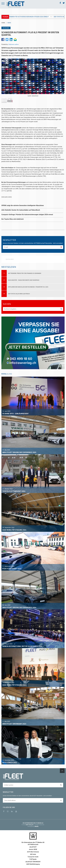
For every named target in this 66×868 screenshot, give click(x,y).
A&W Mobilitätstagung (33, 864)
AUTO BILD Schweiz (33, 852)
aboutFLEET (33, 847)
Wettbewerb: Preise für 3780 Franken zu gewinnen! (25, 273)
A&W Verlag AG (30, 825)
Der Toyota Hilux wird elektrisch (19, 294)
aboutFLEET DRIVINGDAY (33, 862)
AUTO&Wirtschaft (33, 844)
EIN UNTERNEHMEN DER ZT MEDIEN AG (33, 823)
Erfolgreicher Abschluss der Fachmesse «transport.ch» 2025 (28, 287)
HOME (3, 23)
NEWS (9, 23)
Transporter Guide (33, 857)
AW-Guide (33, 854)
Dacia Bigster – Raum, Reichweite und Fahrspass (24, 280)
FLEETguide (33, 859)
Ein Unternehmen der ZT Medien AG (33, 842)
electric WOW (33, 849)
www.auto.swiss (7, 197)
